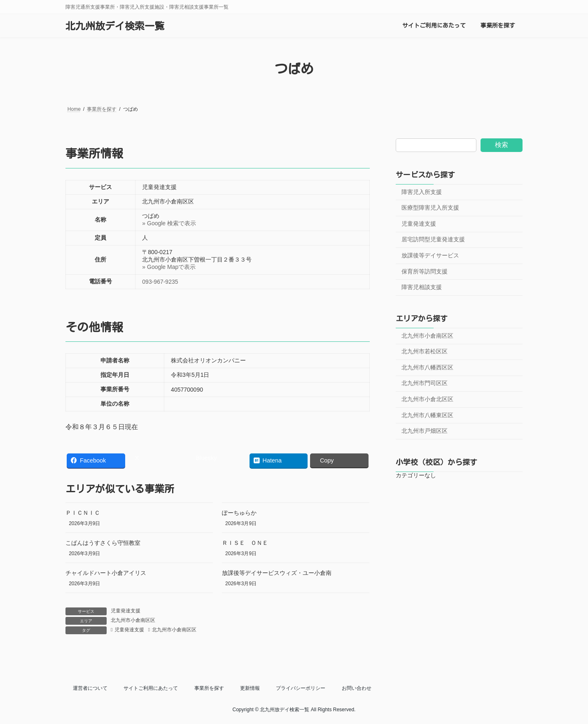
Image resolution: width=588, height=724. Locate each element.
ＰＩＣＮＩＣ (83, 513)
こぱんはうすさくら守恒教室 (103, 543)
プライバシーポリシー (301, 688)
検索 (502, 145)
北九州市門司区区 (425, 383)
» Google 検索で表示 (169, 223)
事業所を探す (209, 688)
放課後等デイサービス (430, 255)
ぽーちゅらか (239, 513)
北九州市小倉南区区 (133, 620)
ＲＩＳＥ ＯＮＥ (245, 543)
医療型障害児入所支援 (430, 208)
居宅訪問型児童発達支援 (433, 240)
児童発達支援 (126, 611)
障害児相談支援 (422, 287)
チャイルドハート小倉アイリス (106, 573)
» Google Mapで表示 (169, 267)
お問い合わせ (357, 688)
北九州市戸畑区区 (425, 431)
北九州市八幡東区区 (427, 415)
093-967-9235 (160, 282)
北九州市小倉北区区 (427, 399)
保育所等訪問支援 (425, 271)
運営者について (90, 688)
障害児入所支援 (422, 192)
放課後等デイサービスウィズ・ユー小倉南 (277, 573)
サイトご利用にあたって (151, 688)
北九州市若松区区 (425, 352)
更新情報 (250, 688)
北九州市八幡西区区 (427, 367)
